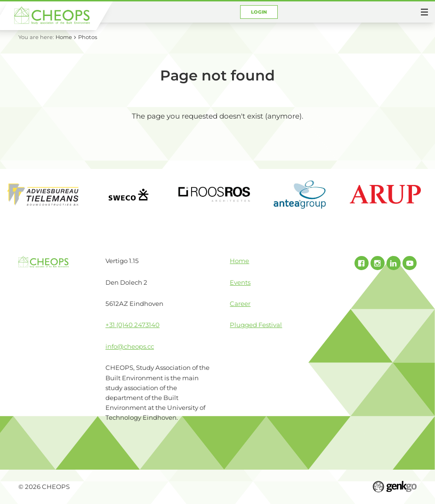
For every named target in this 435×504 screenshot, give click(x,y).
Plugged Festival (256, 325)
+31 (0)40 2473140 (133, 325)
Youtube (410, 263)
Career (240, 304)
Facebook (362, 263)
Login (259, 12)
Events (240, 282)
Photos (88, 37)
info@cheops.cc (130, 346)
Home (64, 37)
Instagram (378, 263)
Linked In (394, 263)
